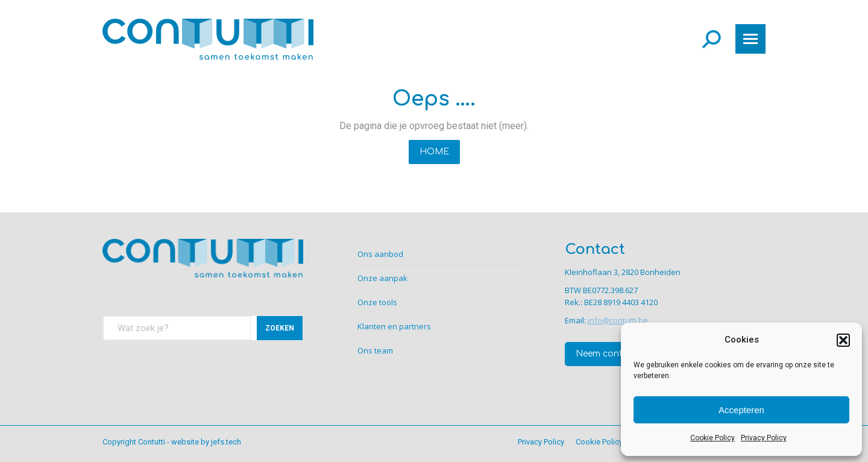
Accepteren (741, 410)
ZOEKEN (280, 328)
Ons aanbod (380, 254)
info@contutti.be (618, 320)
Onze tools (377, 302)
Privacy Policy (764, 438)
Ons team (375, 350)
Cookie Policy (712, 438)
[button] (843, 340)
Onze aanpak (382, 278)
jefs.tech (226, 442)
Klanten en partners (394, 326)
